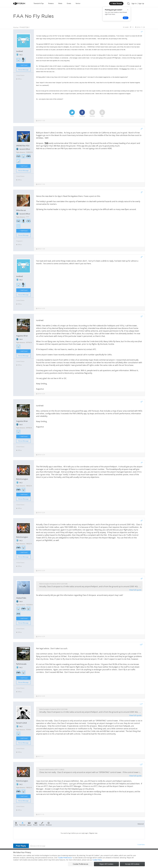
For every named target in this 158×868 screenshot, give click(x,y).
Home (16, 27)
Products (51, 3)
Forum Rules (71, 853)
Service (78, 3)
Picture (35, 824)
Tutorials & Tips (39, 3)
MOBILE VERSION (99, 853)
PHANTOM (24, 27)
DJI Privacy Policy (45, 853)
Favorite (92, 113)
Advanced (141, 824)
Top (144, 853)
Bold (16, 824)
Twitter (72, 113)
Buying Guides (127, 853)
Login (86, 833)
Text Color (22, 824)
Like (102, 113)
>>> (18, 226)
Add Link (42, 824)
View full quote (135, 590)
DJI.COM (109, 853)
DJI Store (117, 853)
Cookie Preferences (59, 853)
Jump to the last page (38, 846)
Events (69, 3)
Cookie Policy (97, 866)
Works (60, 3)
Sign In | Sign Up (138, 3)
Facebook (82, 113)
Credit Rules (141, 845)
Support (137, 853)
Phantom (124, 69)
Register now (93, 833)
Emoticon (49, 824)
